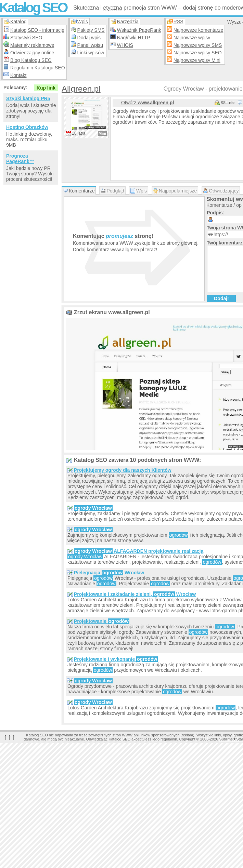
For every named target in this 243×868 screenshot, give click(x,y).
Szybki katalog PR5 (28, 98)
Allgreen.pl (81, 89)
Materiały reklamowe (32, 45)
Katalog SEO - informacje (37, 30)
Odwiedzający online (32, 53)
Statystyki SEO (26, 38)
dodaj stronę (198, 8)
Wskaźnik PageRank (139, 30)
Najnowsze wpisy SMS (198, 45)
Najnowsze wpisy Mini (197, 60)
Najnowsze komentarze (199, 30)
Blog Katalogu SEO (31, 60)
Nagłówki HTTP (134, 38)
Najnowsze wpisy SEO (198, 53)
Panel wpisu (90, 45)
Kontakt (18, 75)
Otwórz (148, 103)
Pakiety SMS (91, 30)
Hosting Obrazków (27, 127)
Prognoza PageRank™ (20, 159)
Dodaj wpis (89, 38)
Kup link (46, 88)
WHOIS (125, 45)
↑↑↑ (10, 737)
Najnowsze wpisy (192, 38)
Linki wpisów (91, 53)
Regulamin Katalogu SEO (38, 68)
